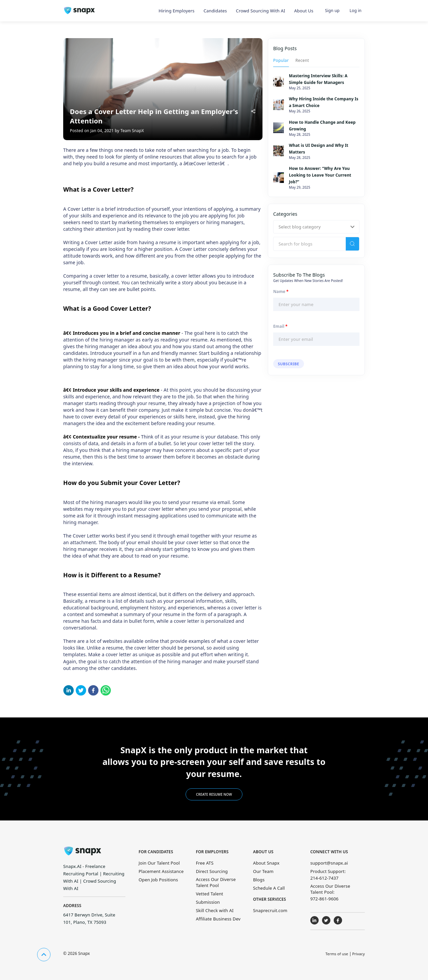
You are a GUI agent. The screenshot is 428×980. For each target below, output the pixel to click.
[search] (352, 244)
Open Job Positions (158, 880)
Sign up (332, 11)
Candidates (215, 11)
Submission (208, 902)
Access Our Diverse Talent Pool (216, 882)
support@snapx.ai (329, 863)
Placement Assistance (161, 871)
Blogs (259, 880)
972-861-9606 (325, 899)
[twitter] (81, 691)
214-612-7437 (325, 878)
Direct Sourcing (212, 871)
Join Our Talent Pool (159, 863)
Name (281, 292)
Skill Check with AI (215, 910)
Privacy (358, 954)
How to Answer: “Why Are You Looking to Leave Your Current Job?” (320, 175)
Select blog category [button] (300, 227)
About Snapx (266, 863)
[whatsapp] (106, 691)
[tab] (281, 60)
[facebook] (93, 691)
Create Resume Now (214, 794)
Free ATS (205, 863)
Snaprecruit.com (270, 910)
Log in (356, 11)
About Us (304, 11)
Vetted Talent (210, 894)
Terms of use (337, 954)
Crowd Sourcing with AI (261, 11)
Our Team (263, 871)
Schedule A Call (269, 888)
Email (280, 326)
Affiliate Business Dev (218, 919)
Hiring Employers (176, 11)
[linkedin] (69, 691)
